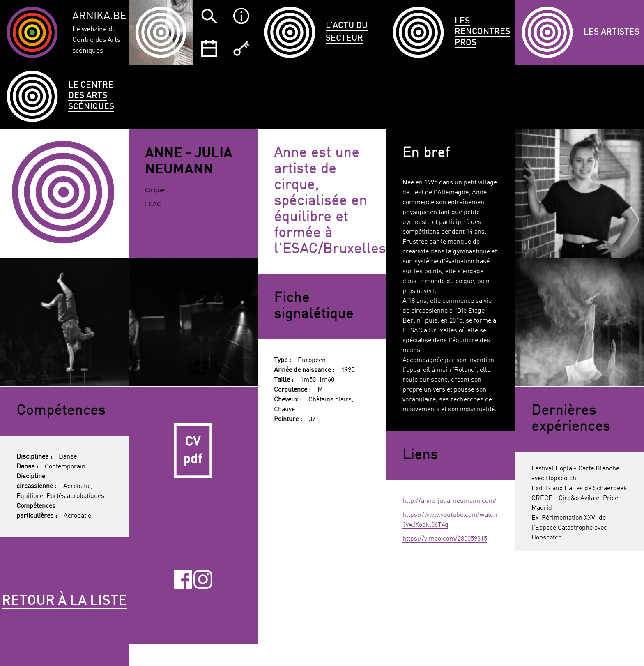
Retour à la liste (64, 601)
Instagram (203, 579)
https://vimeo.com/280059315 (445, 539)
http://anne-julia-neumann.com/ (450, 501)
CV (193, 451)
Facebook (183, 579)
